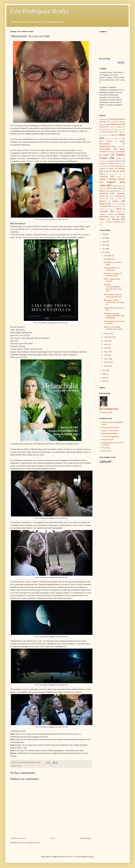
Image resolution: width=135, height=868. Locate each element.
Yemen (123, 222)
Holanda (122, 163)
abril (106, 355)
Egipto (113, 152)
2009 (104, 374)
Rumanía (114, 206)
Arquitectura (115, 124)
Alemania (113, 119)
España (106, 155)
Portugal (122, 204)
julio (106, 344)
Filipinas (119, 158)
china (122, 135)
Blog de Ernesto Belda (110, 433)
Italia (114, 171)
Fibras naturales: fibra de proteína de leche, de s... (113, 296)
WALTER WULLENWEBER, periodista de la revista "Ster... (113, 288)
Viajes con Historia (109, 219)
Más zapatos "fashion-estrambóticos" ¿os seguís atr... (114, 302)
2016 (104, 234)
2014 (104, 242)
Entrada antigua (85, 838)
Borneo (109, 129)
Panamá (112, 199)
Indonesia (102, 169)
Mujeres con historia (107, 191)
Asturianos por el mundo (110, 428)
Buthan (123, 129)
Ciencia (116, 139)
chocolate (108, 139)
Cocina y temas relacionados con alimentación (112, 144)
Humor (113, 166)
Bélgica (120, 127)
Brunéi (116, 129)
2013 (104, 245)
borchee (69, 857)
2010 (104, 370)
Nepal (111, 196)
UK (118, 217)
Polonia (114, 204)
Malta (101, 188)
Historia (113, 163)
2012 (104, 249)
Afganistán (103, 119)
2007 (104, 381)
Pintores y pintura (109, 201)
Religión (105, 206)
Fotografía (111, 161)
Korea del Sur (109, 174)
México (109, 188)
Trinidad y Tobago (106, 214)
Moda (120, 188)
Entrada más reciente (18, 838)
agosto (107, 341)
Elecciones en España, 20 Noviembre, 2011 (113, 275)
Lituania (119, 176)
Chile (113, 135)
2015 (104, 238)
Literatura (104, 176)
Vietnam (102, 222)
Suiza (111, 209)
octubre (107, 334)
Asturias (102, 127)
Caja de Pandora (108, 132)
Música (121, 191)
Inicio (53, 838)
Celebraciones (103, 135)
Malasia (115, 186)
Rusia (121, 206)
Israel (106, 171)
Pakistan (102, 199)
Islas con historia (117, 168)
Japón (122, 171)
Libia (120, 174)
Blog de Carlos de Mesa (110, 431)
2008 (104, 378)
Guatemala (103, 163)
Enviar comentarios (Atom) (30, 843)
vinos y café (112, 222)
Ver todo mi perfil (106, 412)
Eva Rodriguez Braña (110, 409)
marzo (107, 359)
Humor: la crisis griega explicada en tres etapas (113, 328)
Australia (112, 127)
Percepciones (106, 451)
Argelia (113, 122)
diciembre (108, 256)
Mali (121, 186)
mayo (106, 352)
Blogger (91, 857)
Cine (20, 766)
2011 (104, 252)
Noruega (119, 196)
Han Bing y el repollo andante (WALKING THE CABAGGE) (114, 316)
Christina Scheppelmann (110, 437)
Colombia (119, 147)
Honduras (105, 166)
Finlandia (102, 161)
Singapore (102, 209)
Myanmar (103, 193)
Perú (120, 199)
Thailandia (118, 211)
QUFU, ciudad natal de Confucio (112, 280)
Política (103, 204)
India (121, 166)
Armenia (104, 124)
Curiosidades (105, 149)
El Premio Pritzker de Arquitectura (112, 269)
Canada (120, 132)
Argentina (122, 122)
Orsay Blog (106, 448)
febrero (107, 362)
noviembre (108, 259)
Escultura (121, 152)
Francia (119, 161)
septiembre (108, 337)
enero (106, 366)
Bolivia (102, 129)
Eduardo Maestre (108, 440)
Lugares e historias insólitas (112, 179)
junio (106, 348)
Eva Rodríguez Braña (39, 11)
